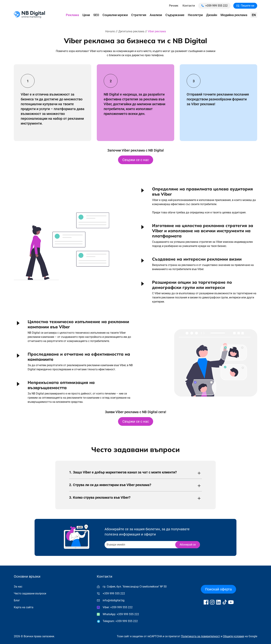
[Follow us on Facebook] (206, 602)
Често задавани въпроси (30, 593)
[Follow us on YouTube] (231, 602)
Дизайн (212, 15)
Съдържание (175, 15)
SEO (96, 15)
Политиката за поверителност (200, 636)
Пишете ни (245, 6)
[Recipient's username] (140, 545)
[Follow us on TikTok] (225, 602)
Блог (17, 600)
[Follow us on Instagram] (212, 602)
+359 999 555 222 (214, 6)
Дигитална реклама (131, 31)
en (254, 15)
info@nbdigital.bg (114, 600)
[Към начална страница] (29, 15)
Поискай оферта (218, 589)
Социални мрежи (115, 15)
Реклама (72, 15)
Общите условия (233, 636)
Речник (174, 6)
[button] (198, 202)
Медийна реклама (234, 15)
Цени (86, 15)
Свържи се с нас (136, 160)
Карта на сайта (24, 607)
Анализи (156, 15)
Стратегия (139, 15)
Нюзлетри (195, 15)
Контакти (189, 6)
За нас (18, 587)
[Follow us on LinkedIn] (218, 602)
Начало (110, 31)
